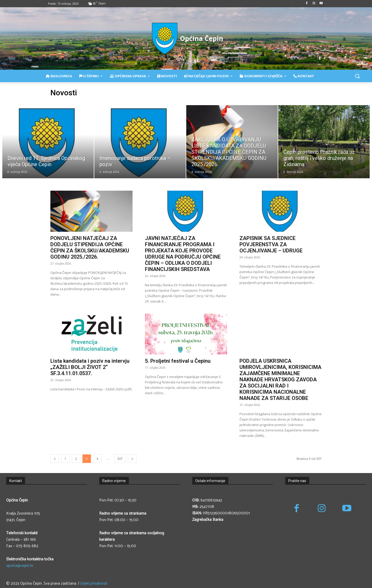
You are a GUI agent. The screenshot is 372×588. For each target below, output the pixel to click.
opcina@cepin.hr (20, 566)
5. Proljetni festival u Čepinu (178, 361)
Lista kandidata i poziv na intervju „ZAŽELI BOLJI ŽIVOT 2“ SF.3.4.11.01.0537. (90, 367)
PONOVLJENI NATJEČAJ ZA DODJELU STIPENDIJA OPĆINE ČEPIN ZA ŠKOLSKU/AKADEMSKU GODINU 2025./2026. (90, 247)
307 (120, 459)
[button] (357, 76)
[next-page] (132, 459)
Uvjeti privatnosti (94, 583)
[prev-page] (55, 459)
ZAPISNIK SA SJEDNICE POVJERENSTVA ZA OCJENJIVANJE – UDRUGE (271, 244)
